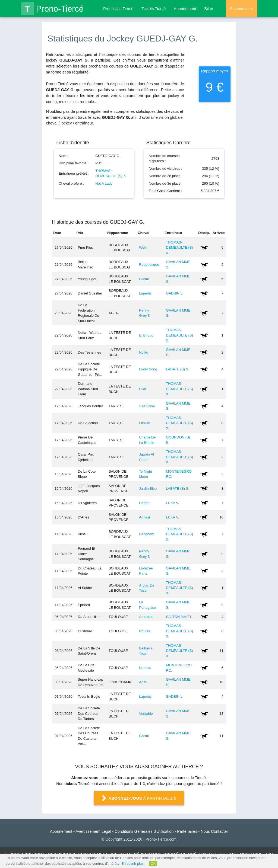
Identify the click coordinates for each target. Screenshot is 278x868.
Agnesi (144, 517)
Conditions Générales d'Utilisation (144, 831)
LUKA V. (172, 503)
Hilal (142, 389)
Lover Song (148, 369)
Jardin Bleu (148, 489)
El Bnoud (146, 335)
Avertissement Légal (93, 831)
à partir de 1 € (139, 798)
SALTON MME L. (179, 617)
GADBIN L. (175, 293)
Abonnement (185, 9)
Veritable (146, 714)
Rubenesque (149, 265)
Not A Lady (104, 183)
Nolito (143, 352)
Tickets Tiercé (154, 9)
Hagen (144, 503)
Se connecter (241, 9)
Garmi (144, 279)
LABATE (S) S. (178, 369)
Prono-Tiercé (52, 9)
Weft (143, 247)
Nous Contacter (214, 831)
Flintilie (144, 423)
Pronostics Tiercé (118, 9)
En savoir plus (132, 864)
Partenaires (187, 831)
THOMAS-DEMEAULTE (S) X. (179, 248)
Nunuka (145, 668)
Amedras (146, 617)
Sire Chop (147, 406)
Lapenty (145, 293)
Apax (143, 682)
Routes (145, 631)
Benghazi (146, 534)
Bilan (208, 9)
